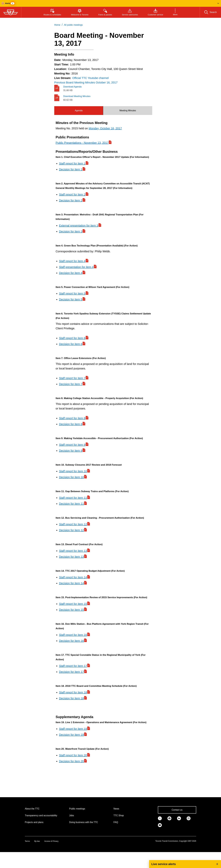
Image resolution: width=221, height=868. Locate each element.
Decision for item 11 (72, 504)
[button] (111, 3)
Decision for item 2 (71, 200)
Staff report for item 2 (72, 195)
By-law (37, 841)
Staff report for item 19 (73, 729)
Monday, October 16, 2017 (105, 128)
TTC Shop (119, 815)
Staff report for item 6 (72, 338)
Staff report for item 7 (72, 378)
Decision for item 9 (71, 451)
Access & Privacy (51, 841)
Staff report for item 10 (73, 471)
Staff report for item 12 (73, 524)
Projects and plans (34, 822)
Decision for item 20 (72, 761)
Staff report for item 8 (72, 418)
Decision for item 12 (72, 530)
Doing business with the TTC (84, 822)
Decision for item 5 (71, 299)
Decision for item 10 (72, 477)
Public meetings (77, 809)
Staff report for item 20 (73, 755)
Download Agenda (72, 87)
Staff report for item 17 (73, 666)
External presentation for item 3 (79, 226)
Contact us (177, 810)
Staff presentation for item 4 (76, 267)
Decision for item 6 (71, 344)
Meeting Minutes (128, 111)
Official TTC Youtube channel (90, 78)
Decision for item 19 (72, 735)
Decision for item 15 (72, 610)
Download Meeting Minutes (77, 96)
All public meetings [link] (73, 25)
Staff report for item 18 (73, 692)
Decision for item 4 (71, 273)
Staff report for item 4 (72, 261)
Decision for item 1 (71, 169)
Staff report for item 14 (73, 577)
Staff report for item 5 (72, 294)
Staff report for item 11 (73, 498)
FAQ (116, 822)
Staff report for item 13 (73, 551)
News (116, 809)
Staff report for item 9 (72, 445)
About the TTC (32, 809)
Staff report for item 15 (73, 604)
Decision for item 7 (71, 384)
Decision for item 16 (72, 641)
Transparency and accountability (41, 815)
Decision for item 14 (72, 583)
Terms (27, 841)
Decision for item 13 (72, 557)
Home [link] (57, 25)
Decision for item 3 (71, 231)
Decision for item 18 (72, 698)
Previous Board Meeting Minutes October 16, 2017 (86, 83)
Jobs (72, 815)
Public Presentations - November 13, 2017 (82, 143)
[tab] (79, 111)
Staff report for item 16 (73, 635)
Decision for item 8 (71, 424)
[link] (160, 818)
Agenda (79, 111)
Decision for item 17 (72, 672)
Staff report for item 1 (72, 163)
